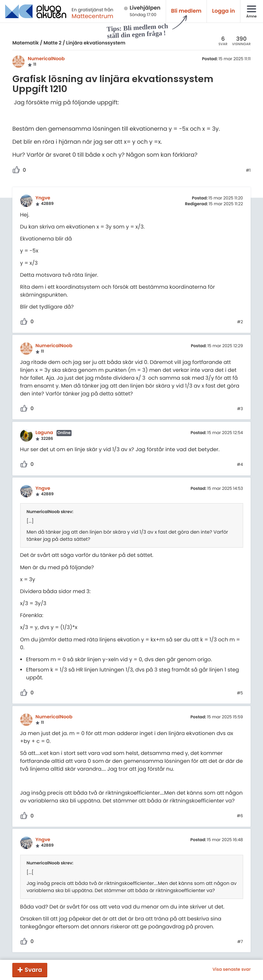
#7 (240, 942)
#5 (240, 693)
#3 (240, 409)
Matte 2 (53, 43)
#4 (240, 465)
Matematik (26, 43)
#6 (240, 816)
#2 (240, 322)
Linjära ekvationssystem (96, 43)
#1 (248, 171)
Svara (33, 970)
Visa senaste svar (231, 970)
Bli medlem (186, 11)
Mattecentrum (92, 16)
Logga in (223, 11)
